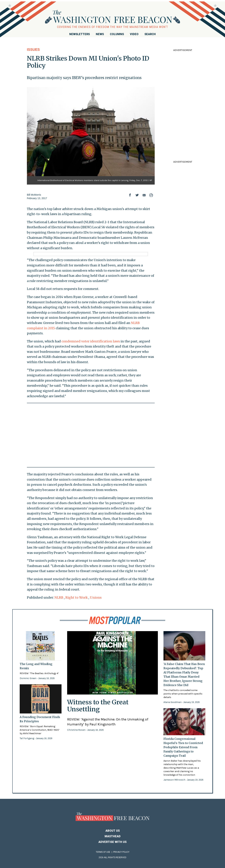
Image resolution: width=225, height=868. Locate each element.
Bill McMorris (34, 195)
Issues (33, 50)
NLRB (59, 597)
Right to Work (77, 597)
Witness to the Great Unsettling (98, 706)
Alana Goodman (173, 702)
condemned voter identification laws (91, 341)
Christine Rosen (77, 730)
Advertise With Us (112, 842)
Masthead (113, 836)
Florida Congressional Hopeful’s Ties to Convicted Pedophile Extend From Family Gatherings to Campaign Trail (183, 747)
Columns (117, 34)
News (100, 34)
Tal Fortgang (27, 738)
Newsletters (80, 34)
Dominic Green (28, 678)
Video (134, 34)
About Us (113, 831)
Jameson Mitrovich (175, 780)
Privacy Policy (121, 852)
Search (150, 34)
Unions (96, 597)
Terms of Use (103, 852)
